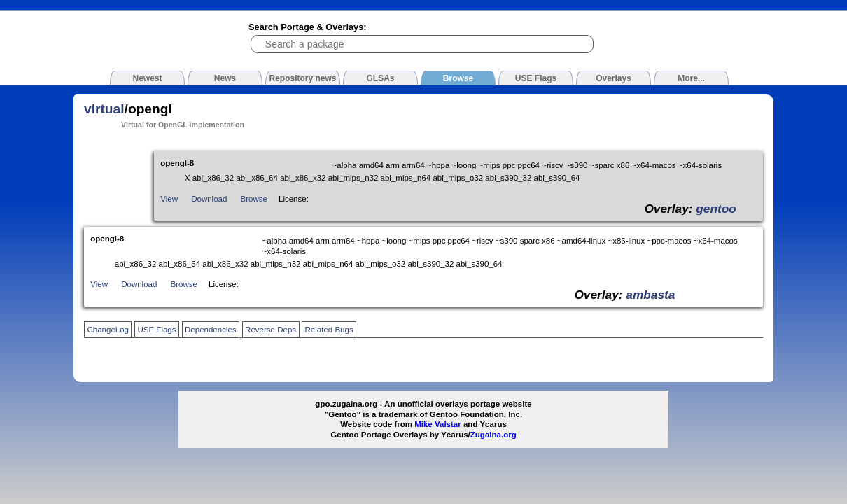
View (169, 199)
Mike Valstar (438, 424)
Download (209, 199)
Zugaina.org (493, 435)
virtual (104, 109)
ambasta (650, 295)
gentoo (716, 209)
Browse (254, 199)
